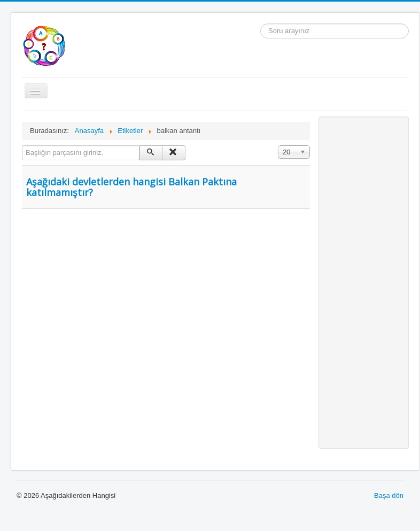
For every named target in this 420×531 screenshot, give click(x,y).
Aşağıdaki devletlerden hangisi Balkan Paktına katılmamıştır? (131, 187)
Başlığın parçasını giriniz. (22, 146)
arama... (260, 24)
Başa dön (389, 495)
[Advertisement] (364, 283)
